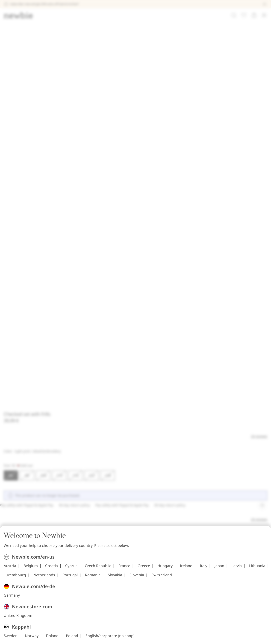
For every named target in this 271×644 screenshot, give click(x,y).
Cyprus (129, 300)
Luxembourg (188, 309)
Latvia (141, 309)
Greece (202, 300)
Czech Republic (156, 300)
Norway (90, 376)
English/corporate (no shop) (168, 376)
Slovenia (165, 318)
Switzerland (190, 318)
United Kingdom (76, 357)
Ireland (91, 309)
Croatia (110, 300)
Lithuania (162, 309)
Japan (124, 309)
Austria (68, 300)
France (182, 300)
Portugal (98, 318)
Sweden (69, 376)
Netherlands (73, 318)
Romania (121, 318)
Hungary (69, 309)
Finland (110, 376)
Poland (130, 376)
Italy (108, 309)
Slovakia (143, 318)
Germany (70, 338)
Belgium (89, 300)
